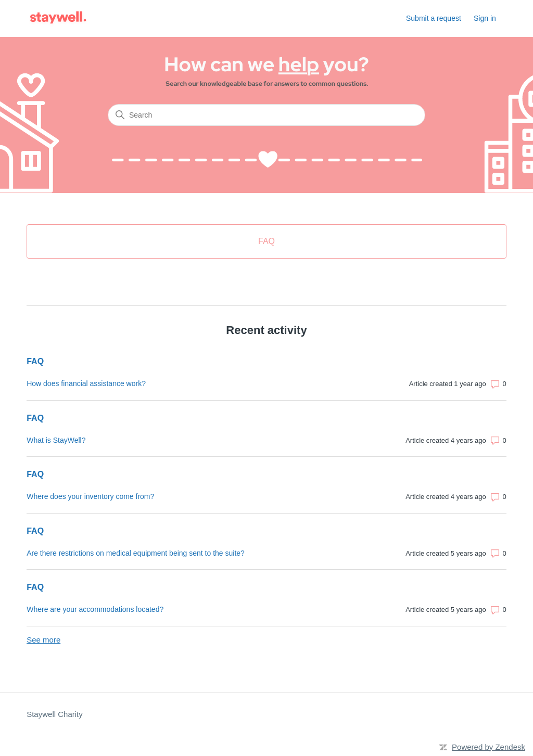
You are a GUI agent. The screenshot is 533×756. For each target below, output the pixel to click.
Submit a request (434, 18)
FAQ (35, 361)
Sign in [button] (485, 18)
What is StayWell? (56, 440)
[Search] (266, 115)
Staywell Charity (55, 714)
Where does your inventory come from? (90, 496)
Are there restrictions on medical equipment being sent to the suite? (136, 553)
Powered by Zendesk (488, 747)
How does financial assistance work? (86, 383)
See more (43, 640)
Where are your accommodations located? (95, 609)
